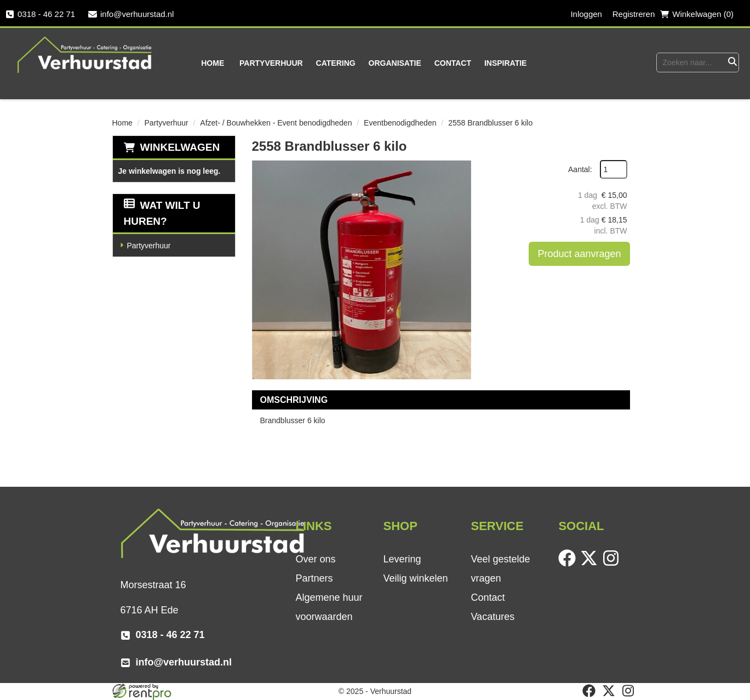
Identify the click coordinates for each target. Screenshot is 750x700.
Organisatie (395, 63)
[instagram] (613, 564)
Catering (336, 63)
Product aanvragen (579, 254)
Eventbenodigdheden (400, 123)
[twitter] (591, 564)
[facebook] (569, 564)
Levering (402, 559)
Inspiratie (506, 63)
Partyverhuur (271, 63)
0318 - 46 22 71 (40, 14)
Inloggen (586, 14)
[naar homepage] (85, 54)
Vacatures (493, 617)
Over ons (315, 559)
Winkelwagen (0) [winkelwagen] (697, 14)
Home (213, 63)
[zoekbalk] (690, 62)
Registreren (634, 14)
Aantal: (580, 169)
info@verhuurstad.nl (131, 14)
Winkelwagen (180, 147)
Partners (314, 578)
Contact (453, 63)
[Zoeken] (732, 62)
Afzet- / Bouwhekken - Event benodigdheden (276, 123)
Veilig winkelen (415, 578)
